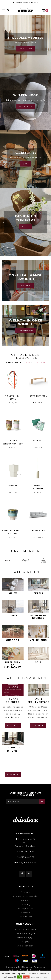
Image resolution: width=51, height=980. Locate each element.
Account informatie (26, 929)
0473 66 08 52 (27, 851)
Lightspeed (13, 970)
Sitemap (26, 913)
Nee (26, 977)
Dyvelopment (37, 970)
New (27, 363)
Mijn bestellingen (26, 933)
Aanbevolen (14, 363)
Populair (39, 363)
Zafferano (26, 285)
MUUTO (26, 227)
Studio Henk (26, 49)
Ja (20, 977)
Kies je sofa (26, 106)
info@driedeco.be (27, 863)
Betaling (26, 900)
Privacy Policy (26, 909)
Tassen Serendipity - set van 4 (13, 444)
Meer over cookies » (40, 977)
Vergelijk (26, 942)
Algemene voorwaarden (26, 896)
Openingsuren (26, 330)
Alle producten (26, 946)
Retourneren (26, 917)
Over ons (26, 892)
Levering (26, 904)
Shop (26, 164)
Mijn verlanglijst (26, 938)
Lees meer (13, 726)
